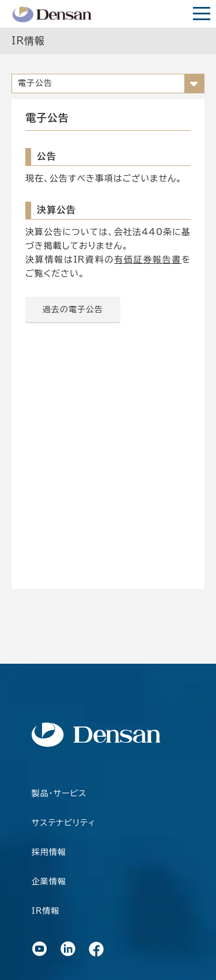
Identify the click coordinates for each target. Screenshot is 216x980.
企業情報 (49, 881)
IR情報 (46, 911)
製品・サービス (59, 793)
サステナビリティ (64, 823)
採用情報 (49, 852)
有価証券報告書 (148, 260)
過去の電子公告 (73, 309)
